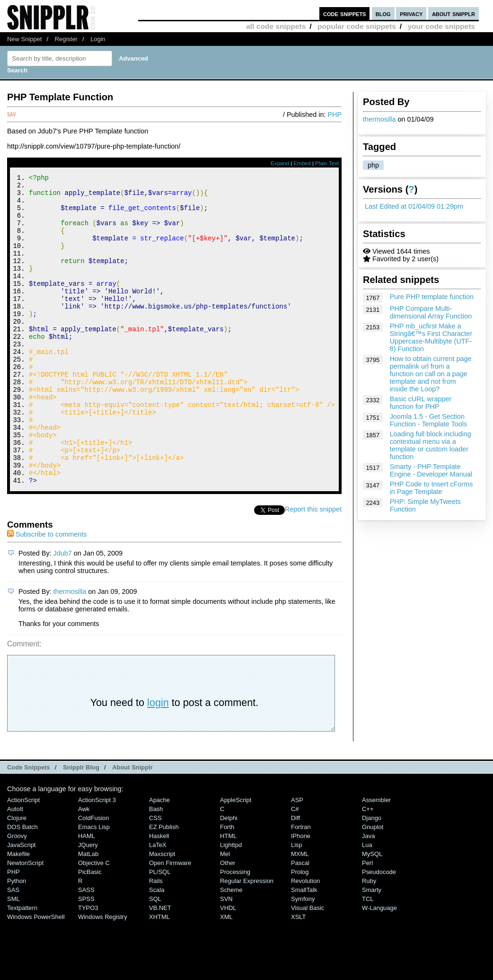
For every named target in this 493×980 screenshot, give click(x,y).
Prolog (300, 930)
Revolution (305, 939)
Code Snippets (29, 825)
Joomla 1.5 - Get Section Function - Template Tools (428, 420)
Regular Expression (247, 939)
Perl (367, 921)
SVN (226, 957)
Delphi (229, 876)
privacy (411, 13)
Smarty (372, 948)
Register (66, 39)
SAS (13, 948)
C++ (368, 867)
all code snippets (276, 26)
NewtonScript (25, 921)
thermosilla (379, 119)
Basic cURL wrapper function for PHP (421, 403)
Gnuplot (373, 885)
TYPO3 (88, 966)
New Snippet (24, 39)
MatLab (88, 912)
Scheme (231, 948)
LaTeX (158, 903)
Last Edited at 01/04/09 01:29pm (414, 206)
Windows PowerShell (36, 975)
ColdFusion (94, 876)
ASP (297, 858)
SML (13, 957)
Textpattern (22, 966)
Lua (367, 903)
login (158, 761)
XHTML (159, 975)
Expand (280, 163)
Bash (156, 867)
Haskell (159, 894)
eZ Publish (164, 885)
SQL (155, 957)
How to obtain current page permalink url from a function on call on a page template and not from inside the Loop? (431, 374)
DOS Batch (22, 885)
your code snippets (441, 26)
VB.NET (160, 966)
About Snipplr (132, 825)
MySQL (372, 912)
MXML (300, 912)
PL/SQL (160, 930)
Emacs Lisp (94, 885)
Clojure (17, 876)
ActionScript (23, 858)
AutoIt (15, 867)
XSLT (298, 975)
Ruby (369, 939)
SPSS (86, 957)
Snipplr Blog (81, 825)
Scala (157, 948)
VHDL (228, 966)
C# (295, 867)
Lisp (297, 903)
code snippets (345, 13)
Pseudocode (379, 930)
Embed (302, 163)
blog (383, 13)
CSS (155, 876)
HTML (228, 894)
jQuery (88, 903)
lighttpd (231, 903)
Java (368, 894)
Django (372, 876)
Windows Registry (103, 975)
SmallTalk (304, 948)
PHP (335, 115)
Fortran (301, 885)
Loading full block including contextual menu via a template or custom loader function (431, 445)
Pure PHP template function (432, 297)
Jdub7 (63, 611)
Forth (227, 885)
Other (228, 921)
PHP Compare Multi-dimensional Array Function (431, 312)
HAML (87, 894)
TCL (368, 957)
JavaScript (21, 903)
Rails (156, 939)
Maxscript (162, 912)
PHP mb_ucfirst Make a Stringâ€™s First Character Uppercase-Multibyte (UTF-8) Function (431, 337)
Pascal (300, 921)
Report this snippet (313, 567)
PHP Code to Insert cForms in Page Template (431, 488)
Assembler (376, 858)
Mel (225, 912)
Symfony (303, 957)
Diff (295, 876)
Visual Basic (308, 966)
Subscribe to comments (47, 592)
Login (98, 39)
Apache (159, 858)
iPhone (301, 894)
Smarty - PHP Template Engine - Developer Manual (431, 470)
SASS (86, 948)
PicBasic (90, 930)
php (373, 165)
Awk (84, 867)
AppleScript (236, 858)
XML (226, 975)
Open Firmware (170, 921)
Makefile (18, 912)
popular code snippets (357, 26)
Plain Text (327, 163)
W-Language (379, 966)
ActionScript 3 (97, 858)
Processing (235, 930)
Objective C (94, 921)
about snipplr (453, 13)
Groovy (17, 894)
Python (17, 939)
